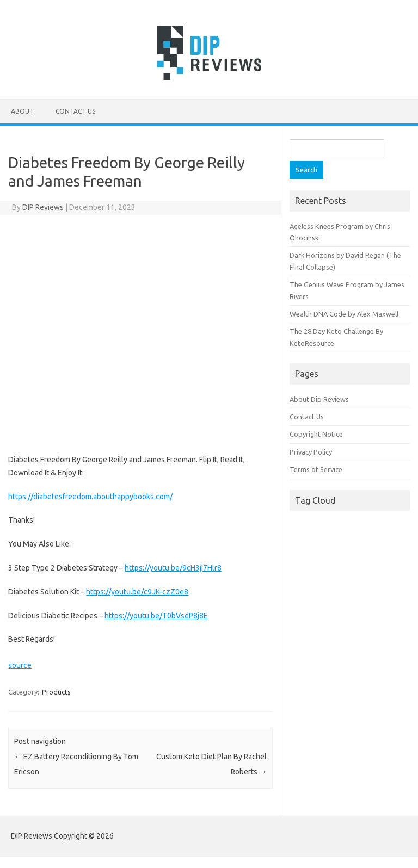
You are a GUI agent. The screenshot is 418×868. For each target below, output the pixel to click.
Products (56, 692)
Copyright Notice (316, 434)
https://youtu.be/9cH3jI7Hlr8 (173, 568)
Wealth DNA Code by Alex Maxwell (344, 314)
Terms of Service (316, 469)
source (20, 665)
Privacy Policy (311, 452)
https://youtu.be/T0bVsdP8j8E (156, 616)
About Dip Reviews (319, 399)
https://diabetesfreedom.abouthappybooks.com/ (90, 497)
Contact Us (75, 111)
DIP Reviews (43, 207)
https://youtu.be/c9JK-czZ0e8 (137, 592)
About (22, 111)
